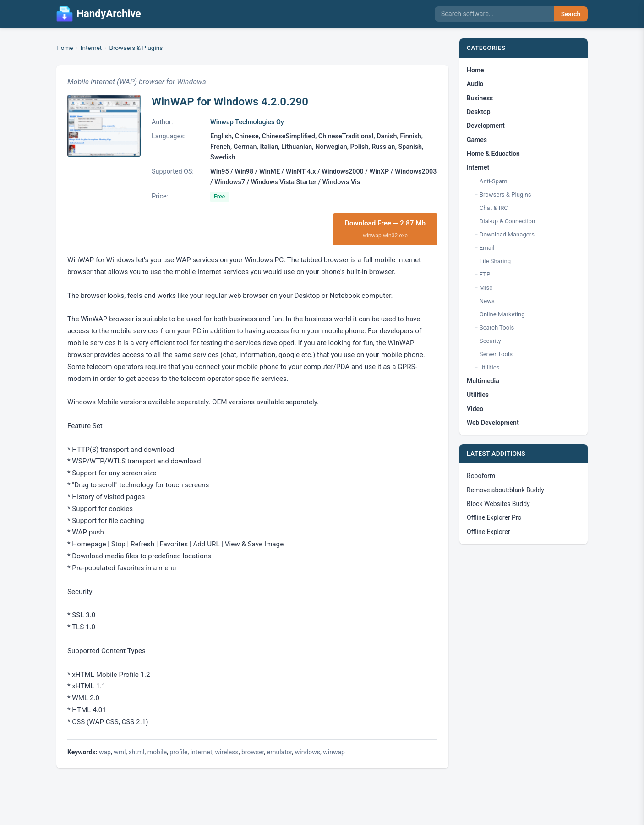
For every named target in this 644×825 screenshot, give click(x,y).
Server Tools (496, 354)
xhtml (137, 752)
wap (105, 752)
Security (490, 341)
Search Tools (497, 327)
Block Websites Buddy (498, 504)
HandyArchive (99, 14)
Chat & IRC (494, 208)
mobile (157, 752)
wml (120, 752)
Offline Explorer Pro (494, 517)
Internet (91, 48)
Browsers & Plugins (136, 48)
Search (571, 14)
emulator (280, 752)
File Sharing (495, 261)
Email (487, 248)
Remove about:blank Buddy (505, 490)
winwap (334, 752)
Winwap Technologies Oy (247, 122)
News (487, 301)
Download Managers (507, 234)
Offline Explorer (488, 532)
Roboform (481, 476)
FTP (485, 274)
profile (178, 752)
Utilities (490, 367)
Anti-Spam (494, 181)
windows (308, 752)
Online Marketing (502, 314)
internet (202, 752)
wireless (227, 752)
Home (65, 48)
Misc (486, 288)
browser (253, 752)
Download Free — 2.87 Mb (385, 229)
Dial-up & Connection (507, 221)
